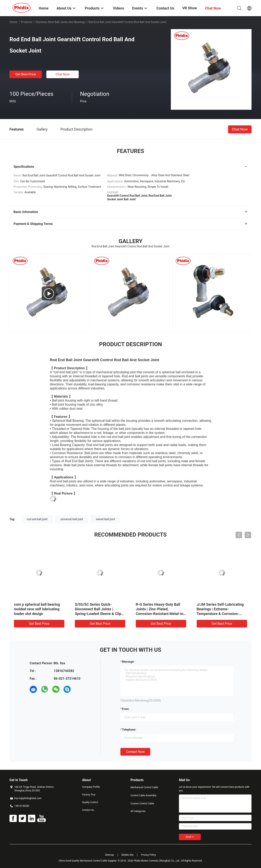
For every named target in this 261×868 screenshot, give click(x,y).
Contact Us (88, 810)
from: (126, 709)
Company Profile (91, 787)
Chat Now (63, 74)
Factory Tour (89, 795)
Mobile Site (127, 855)
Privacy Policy (148, 855)
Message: (128, 662)
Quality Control (90, 802)
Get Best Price (26, 74)
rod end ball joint (37, 519)
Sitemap (110, 855)
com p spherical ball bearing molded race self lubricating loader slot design (37, 609)
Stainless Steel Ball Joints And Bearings (60, 22)
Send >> (190, 837)
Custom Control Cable (142, 804)
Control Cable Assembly (143, 795)
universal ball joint (72, 519)
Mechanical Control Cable (144, 787)
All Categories (138, 811)
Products (27, 22)
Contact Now (135, 752)
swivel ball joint (105, 519)
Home (13, 22)
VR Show (190, 8)
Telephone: (129, 730)
